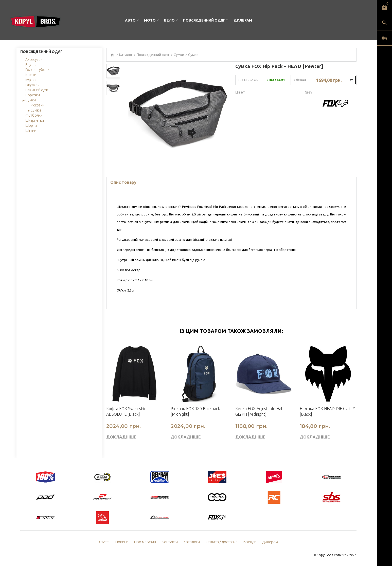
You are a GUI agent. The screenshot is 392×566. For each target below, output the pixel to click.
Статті (108, 542)
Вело (169, 20)
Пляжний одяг (37, 90)
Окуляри (32, 85)
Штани (31, 131)
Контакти (171, 542)
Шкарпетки (35, 120)
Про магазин (147, 542)
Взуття (31, 65)
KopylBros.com (330, 555)
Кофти (31, 75)
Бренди (247, 542)
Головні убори (37, 70)
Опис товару (123, 182)
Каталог (126, 55)
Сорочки (33, 95)
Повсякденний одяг (204, 20)
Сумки (31, 100)
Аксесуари (34, 60)
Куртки (31, 80)
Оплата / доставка (221, 542)
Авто (130, 20)
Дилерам (243, 20)
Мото (150, 20)
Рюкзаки (37, 105)
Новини (125, 542)
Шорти (31, 125)
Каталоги (192, 542)
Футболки (34, 115)
